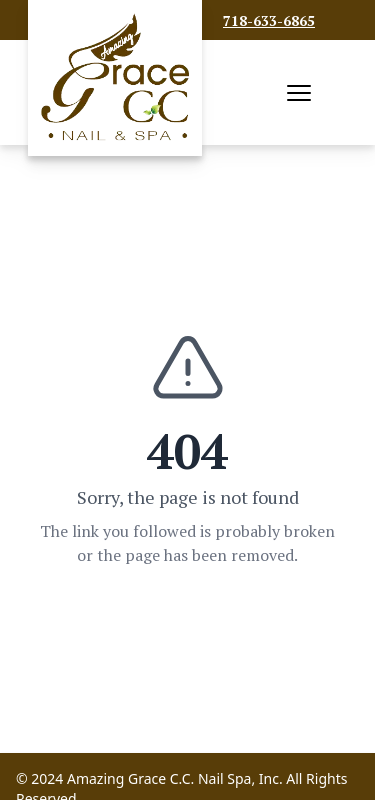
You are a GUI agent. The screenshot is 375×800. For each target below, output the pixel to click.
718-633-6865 (269, 20)
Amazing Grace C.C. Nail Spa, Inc (173, 778)
